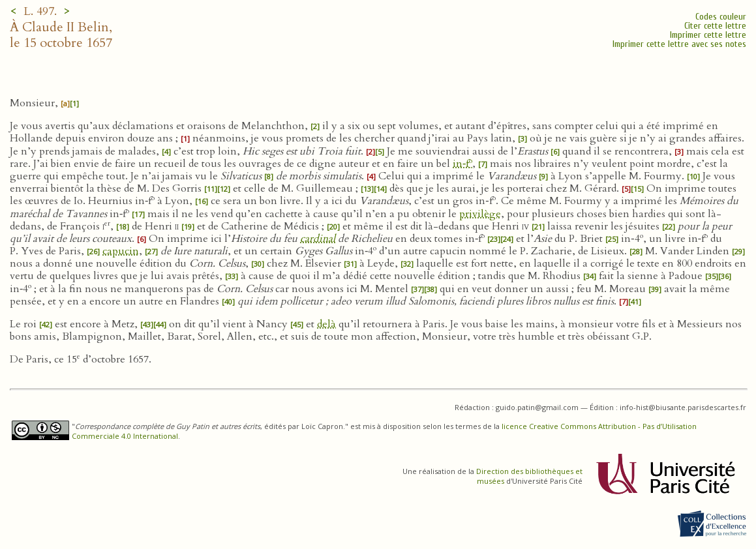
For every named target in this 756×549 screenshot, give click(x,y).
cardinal (318, 239)
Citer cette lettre (715, 26)
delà (326, 324)
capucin (121, 251)
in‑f (462, 164)
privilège (480, 214)
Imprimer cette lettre (708, 35)
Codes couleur (721, 17)
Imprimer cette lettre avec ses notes (679, 44)
